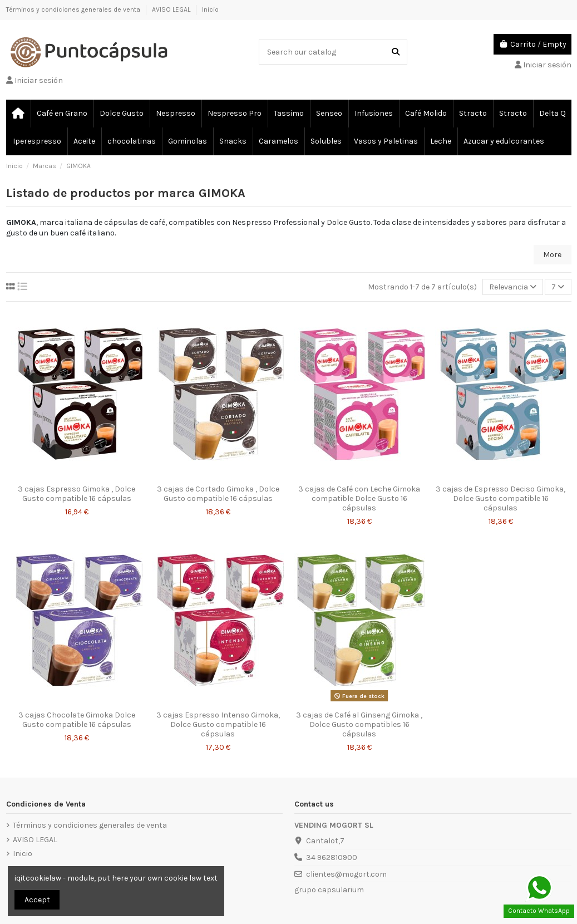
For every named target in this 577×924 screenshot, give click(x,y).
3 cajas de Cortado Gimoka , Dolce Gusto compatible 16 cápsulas (218, 494)
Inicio (210, 9)
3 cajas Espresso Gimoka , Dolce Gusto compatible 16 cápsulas (77, 494)
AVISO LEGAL (172, 9)
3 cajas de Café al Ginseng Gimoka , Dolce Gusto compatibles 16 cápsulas (359, 724)
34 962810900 (332, 857)
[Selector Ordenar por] (513, 287)
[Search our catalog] (396, 52)
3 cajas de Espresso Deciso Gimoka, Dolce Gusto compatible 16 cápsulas (500, 498)
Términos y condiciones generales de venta (74, 9)
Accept (37, 900)
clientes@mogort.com (346, 874)
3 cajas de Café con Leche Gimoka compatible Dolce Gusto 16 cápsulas (359, 498)
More (552, 255)
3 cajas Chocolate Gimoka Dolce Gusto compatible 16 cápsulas (77, 720)
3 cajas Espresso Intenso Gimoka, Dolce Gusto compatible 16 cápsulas (218, 724)
